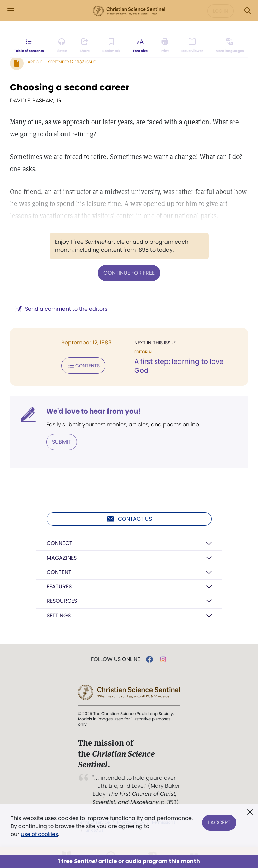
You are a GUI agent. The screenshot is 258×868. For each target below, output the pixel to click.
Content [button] (59, 572)
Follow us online (116, 659)
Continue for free (129, 273)
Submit (62, 442)
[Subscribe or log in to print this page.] (165, 46)
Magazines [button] (62, 558)
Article (35, 62)
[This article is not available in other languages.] (230, 46)
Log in (221, 11)
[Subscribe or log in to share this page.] (85, 46)
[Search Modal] (247, 11)
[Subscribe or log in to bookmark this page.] (111, 46)
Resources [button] (62, 601)
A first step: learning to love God (179, 366)
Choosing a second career (70, 87)
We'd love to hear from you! (94, 411)
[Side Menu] (11, 11)
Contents (83, 366)
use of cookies (39, 834)
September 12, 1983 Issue (72, 62)
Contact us (129, 519)
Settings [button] (59, 615)
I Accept (219, 822)
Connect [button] (59, 543)
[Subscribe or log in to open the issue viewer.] (192, 46)
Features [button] (59, 587)
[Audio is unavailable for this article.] (62, 46)
